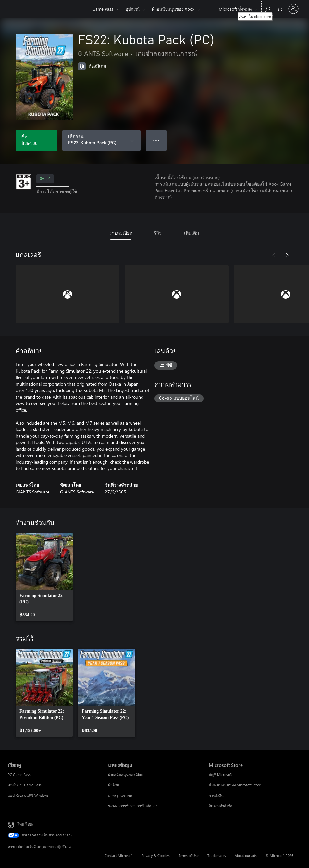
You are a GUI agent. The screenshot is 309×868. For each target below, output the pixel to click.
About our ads (246, 855)
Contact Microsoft (119, 855)
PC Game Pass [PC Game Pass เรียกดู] (19, 775)
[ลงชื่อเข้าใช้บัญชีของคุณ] (293, 9)
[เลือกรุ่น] (101, 140)
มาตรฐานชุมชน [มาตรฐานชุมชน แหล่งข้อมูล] (120, 795)
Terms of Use (189, 855)
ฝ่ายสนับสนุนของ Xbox (173, 9)
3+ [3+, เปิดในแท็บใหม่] (45, 179)
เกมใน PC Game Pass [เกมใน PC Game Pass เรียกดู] (25, 785)
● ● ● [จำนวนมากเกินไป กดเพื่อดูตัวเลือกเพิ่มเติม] (156, 140)
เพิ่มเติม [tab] (192, 233)
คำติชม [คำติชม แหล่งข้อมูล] (114, 785)
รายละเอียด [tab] (121, 233)
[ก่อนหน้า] (274, 255)
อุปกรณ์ (133, 9)
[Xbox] (73, 9)
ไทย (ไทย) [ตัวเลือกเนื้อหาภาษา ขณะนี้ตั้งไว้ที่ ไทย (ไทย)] (25, 824)
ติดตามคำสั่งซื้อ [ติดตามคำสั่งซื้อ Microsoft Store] (221, 806)
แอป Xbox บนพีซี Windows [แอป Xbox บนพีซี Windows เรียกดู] (28, 795)
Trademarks (217, 855)
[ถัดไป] (287, 255)
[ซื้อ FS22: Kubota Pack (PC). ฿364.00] (36, 140)
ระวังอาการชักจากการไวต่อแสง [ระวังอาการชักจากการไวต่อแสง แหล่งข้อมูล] (133, 806)
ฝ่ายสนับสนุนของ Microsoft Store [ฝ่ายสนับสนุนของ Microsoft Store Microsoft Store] (235, 785)
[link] (44, 577)
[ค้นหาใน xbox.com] (267, 8)
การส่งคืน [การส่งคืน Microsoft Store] (216, 795)
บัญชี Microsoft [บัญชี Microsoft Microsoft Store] (220, 775)
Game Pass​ (103, 9)
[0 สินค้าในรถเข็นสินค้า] (280, 8)
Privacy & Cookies (156, 855)
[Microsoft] (30, 9)
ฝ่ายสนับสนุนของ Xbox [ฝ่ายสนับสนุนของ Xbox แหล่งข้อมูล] (126, 775)
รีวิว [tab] (158, 233)
